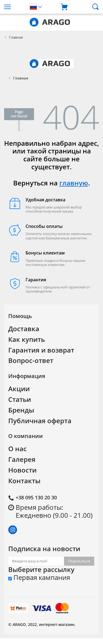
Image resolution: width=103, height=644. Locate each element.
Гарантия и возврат (41, 350)
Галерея (22, 459)
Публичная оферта (40, 421)
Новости (22, 470)
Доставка (24, 329)
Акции (19, 389)
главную (74, 183)
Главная (16, 37)
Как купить (27, 339)
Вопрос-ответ (31, 360)
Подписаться (79, 561)
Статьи (20, 399)
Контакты (24, 481)
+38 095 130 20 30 (36, 497)
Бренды (21, 410)
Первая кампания (39, 578)
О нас (17, 449)
